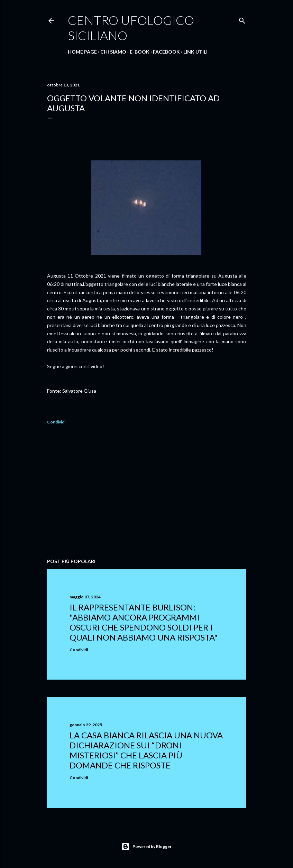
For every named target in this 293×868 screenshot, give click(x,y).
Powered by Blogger (146, 847)
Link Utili (195, 52)
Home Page (82, 52)
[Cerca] (242, 19)
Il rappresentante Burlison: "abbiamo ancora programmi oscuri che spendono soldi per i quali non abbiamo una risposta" (144, 622)
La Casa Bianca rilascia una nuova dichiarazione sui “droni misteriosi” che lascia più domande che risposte (146, 750)
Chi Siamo (113, 52)
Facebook (166, 52)
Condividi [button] (56, 422)
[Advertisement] (147, 493)
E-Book (140, 52)
